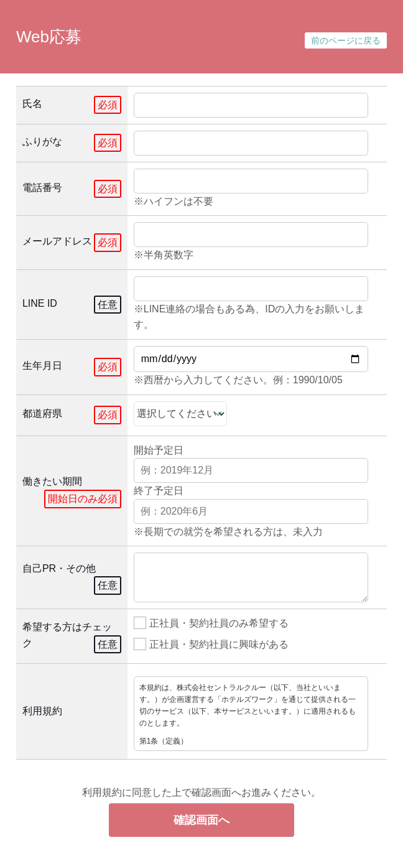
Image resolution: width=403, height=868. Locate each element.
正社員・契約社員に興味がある (211, 643)
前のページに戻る (346, 40)
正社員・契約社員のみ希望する (211, 622)
